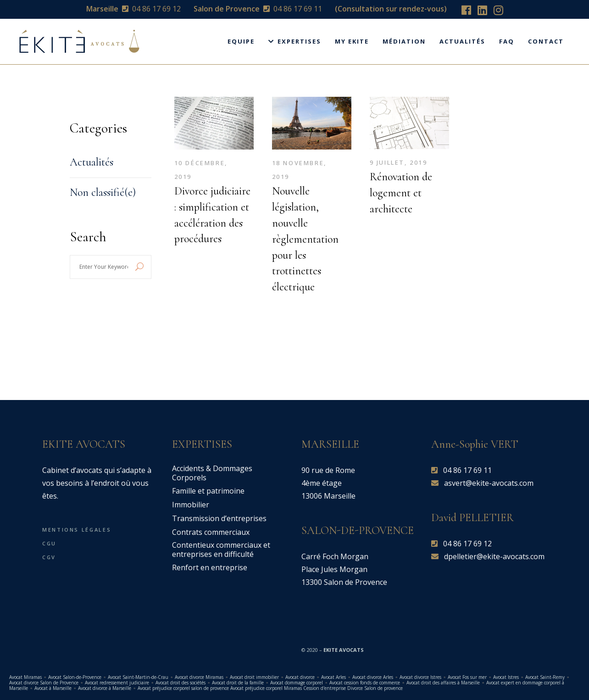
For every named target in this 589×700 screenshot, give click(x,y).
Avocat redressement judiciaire (117, 683)
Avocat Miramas (25, 677)
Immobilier (191, 505)
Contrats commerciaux (211, 532)
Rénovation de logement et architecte (401, 193)
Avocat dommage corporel (297, 683)
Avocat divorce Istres (420, 677)
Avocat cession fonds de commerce (365, 683)
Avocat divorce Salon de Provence (44, 683)
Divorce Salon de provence (375, 688)
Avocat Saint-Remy (545, 677)
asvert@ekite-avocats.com (489, 483)
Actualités (92, 162)
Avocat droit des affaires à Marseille (443, 683)
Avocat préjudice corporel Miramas (266, 688)
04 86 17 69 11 (298, 9)
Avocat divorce (300, 677)
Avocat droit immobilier (254, 677)
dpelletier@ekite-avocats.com (494, 556)
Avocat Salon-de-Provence (75, 677)
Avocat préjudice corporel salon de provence (183, 688)
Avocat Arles (333, 677)
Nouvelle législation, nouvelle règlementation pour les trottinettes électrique (305, 239)
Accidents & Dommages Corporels (212, 473)
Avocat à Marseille (53, 688)
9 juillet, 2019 (399, 162)
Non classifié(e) (103, 192)
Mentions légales (77, 530)
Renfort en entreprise (210, 567)
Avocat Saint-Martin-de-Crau (138, 677)
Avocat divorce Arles (373, 677)
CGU (49, 543)
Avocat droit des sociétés (181, 683)
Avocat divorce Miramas (199, 677)
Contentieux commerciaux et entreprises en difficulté (221, 550)
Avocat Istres (506, 677)
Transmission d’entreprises (219, 518)
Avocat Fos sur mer (467, 677)
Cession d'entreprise (325, 688)
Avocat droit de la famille (238, 683)
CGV (49, 557)
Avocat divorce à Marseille (105, 688)
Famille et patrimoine (208, 491)
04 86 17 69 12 (156, 9)
